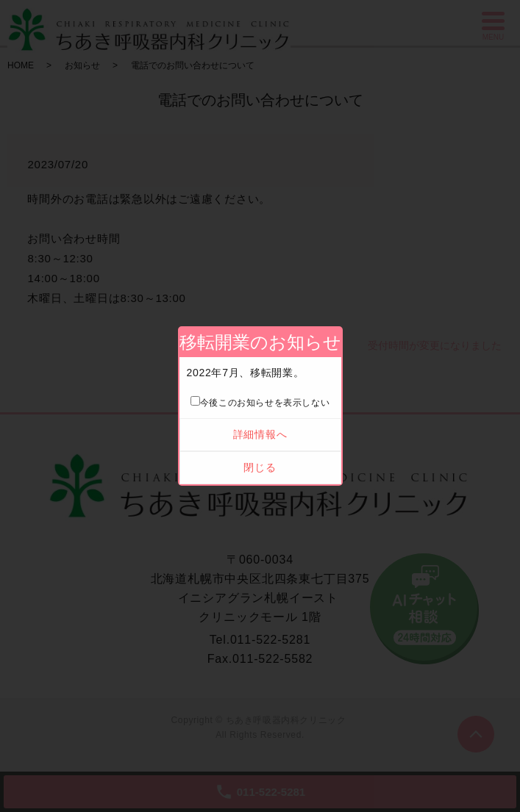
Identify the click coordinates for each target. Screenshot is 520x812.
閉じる (260, 467)
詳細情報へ (260, 434)
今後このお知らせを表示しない (260, 403)
